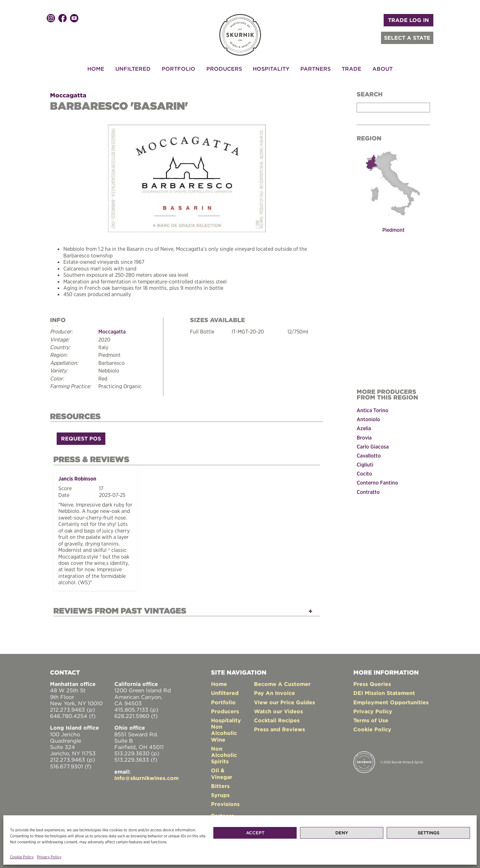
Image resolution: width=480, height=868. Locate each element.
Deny (342, 833)
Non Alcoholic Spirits (224, 751)
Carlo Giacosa (373, 446)
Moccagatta (68, 95)
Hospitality (271, 69)
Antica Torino (372, 410)
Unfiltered (133, 69)
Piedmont (393, 229)
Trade (351, 69)
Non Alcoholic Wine (224, 729)
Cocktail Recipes (277, 716)
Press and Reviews (279, 725)
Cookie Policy (22, 857)
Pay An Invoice (274, 689)
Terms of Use (371, 716)
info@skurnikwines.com (146, 774)
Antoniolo (368, 419)
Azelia (364, 428)
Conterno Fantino (377, 482)
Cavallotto (369, 455)
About (382, 69)
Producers (224, 69)
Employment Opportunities (391, 698)
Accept (255, 833)
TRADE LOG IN (408, 20)
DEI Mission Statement (384, 689)
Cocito (364, 473)
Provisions (225, 800)
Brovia (364, 437)
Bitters (220, 782)
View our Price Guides (284, 698)
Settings (428, 833)
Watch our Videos (278, 707)
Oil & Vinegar (222, 769)
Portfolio (178, 69)
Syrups (220, 791)
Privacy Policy (49, 857)
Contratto (368, 491)
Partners (315, 69)
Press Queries (372, 680)
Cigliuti (365, 464)
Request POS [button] (81, 437)
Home (96, 69)
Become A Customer (282, 680)
